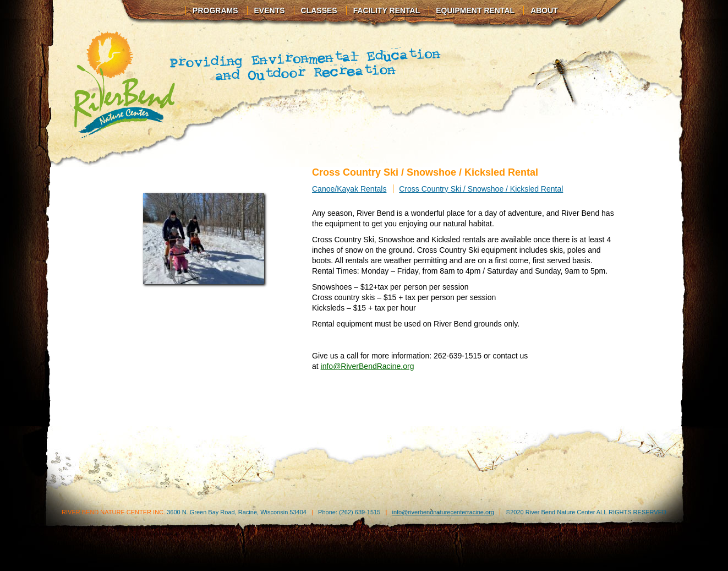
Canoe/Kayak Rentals (349, 189)
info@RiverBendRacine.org (368, 366)
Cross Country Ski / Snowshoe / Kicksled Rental (481, 189)
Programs (215, 10)
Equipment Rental (475, 10)
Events (270, 10)
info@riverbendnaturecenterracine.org (443, 512)
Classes (319, 10)
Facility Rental (387, 10)
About (544, 10)
